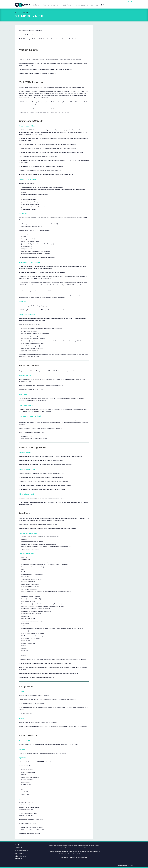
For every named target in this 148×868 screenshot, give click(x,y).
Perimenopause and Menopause (87, 5)
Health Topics (67, 5)
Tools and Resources (51, 5)
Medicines (36, 5)
